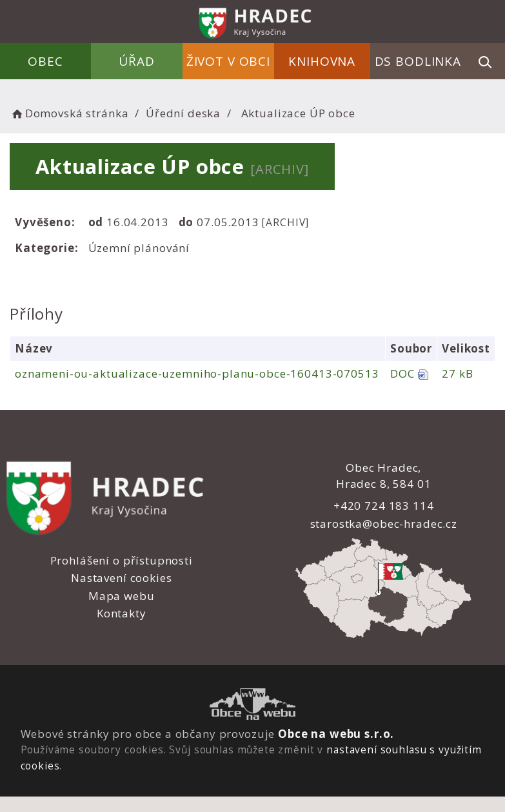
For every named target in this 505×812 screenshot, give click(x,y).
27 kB (457, 373)
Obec (46, 61)
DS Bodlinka (418, 61)
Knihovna (322, 61)
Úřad (136, 61)
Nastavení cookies (121, 578)
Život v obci (228, 61)
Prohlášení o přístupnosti (122, 560)
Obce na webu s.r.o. (336, 734)
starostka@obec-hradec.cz (384, 524)
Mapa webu (122, 596)
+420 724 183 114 (384, 506)
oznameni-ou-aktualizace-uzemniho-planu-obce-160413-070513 (197, 373)
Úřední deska (183, 113)
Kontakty (122, 613)
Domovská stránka (69, 113)
